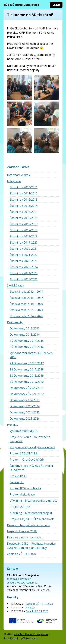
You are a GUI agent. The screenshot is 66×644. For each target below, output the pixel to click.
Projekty (13, 425)
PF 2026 (30, 607)
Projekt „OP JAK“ (21, 507)
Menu (56, 5)
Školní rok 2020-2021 (24, 249)
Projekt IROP (18, 476)
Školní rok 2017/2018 (24, 230)
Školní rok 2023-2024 (24, 267)
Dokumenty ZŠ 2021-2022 (27, 394)
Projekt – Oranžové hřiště (27, 460)
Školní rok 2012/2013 (24, 200)
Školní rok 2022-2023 (24, 261)
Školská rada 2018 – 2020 (26, 304)
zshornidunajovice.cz (19, 579)
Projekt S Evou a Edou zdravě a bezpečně (30, 439)
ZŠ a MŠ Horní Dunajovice (21, 5)
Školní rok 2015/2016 (24, 218)
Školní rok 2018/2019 (24, 236)
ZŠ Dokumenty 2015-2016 (27, 347)
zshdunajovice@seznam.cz (22, 583)
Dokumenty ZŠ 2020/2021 (27, 388)
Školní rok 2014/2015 (24, 212)
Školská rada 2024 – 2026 (26, 316)
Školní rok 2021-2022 (24, 255)
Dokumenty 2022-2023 (25, 400)
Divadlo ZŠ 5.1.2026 (37, 611)
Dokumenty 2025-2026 (25, 419)
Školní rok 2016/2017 (24, 224)
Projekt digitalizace (22, 494)
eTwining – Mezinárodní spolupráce (33, 501)
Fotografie (14, 181)
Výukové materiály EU (24, 431)
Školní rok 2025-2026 (24, 279)
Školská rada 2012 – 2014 (26, 292)
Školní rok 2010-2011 (24, 187)
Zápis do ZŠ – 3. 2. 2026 (39, 604)
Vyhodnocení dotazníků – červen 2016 (31, 355)
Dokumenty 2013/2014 (25, 335)
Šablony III (17, 482)
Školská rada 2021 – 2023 (26, 310)
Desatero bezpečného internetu (28, 525)
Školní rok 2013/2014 (24, 206)
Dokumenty (15, 322)
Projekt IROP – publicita (25, 488)
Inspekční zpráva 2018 (22, 531)
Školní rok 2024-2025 (24, 273)
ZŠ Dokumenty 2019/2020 (27, 382)
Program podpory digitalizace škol (32, 447)
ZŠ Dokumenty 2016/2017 (27, 363)
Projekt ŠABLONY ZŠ (23, 453)
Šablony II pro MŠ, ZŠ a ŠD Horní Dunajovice (31, 468)
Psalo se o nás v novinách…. (25, 537)
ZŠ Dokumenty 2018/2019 (27, 376)
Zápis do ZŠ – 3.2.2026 (21, 554)
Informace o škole (19, 175)
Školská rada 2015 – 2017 (26, 298)
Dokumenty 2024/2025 (25, 412)
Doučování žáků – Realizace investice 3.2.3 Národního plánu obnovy (31, 546)
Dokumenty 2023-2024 (25, 406)
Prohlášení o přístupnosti (20, 638)
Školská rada (15, 285)
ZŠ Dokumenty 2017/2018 (27, 369)
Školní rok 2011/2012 (24, 193)
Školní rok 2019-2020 (24, 242)
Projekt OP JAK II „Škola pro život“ (32, 519)
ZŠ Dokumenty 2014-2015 (27, 341)
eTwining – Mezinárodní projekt (31, 513)
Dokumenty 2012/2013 (25, 328)
